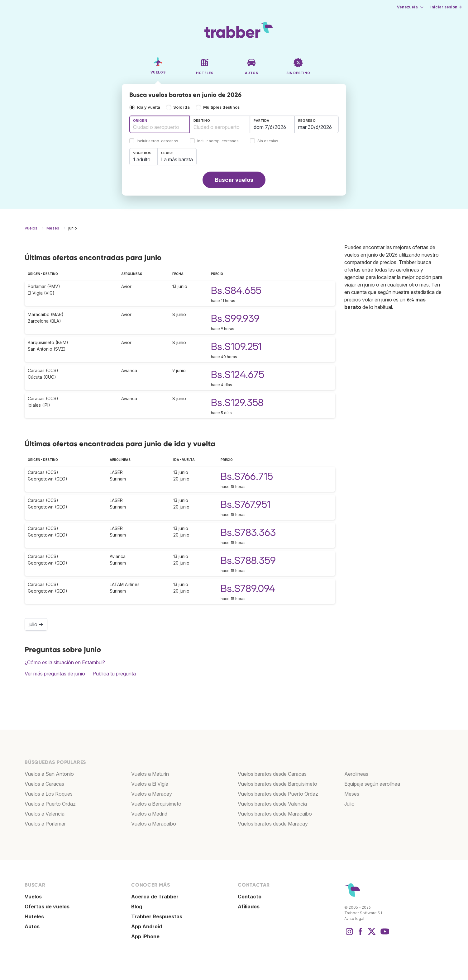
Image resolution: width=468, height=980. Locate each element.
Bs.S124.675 (238, 374)
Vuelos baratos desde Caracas (272, 774)
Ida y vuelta (148, 107)
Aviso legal (354, 918)
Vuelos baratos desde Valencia (272, 804)
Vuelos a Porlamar (45, 824)
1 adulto (142, 159)
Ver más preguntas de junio (55, 674)
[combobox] (160, 124)
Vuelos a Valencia (45, 814)
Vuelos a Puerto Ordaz (50, 804)
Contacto (250, 897)
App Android (147, 926)
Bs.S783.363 (248, 532)
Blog (137, 907)
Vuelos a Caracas (44, 784)
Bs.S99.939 (235, 318)
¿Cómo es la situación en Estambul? (65, 662)
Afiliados (249, 907)
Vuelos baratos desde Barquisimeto (277, 784)
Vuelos (33, 897)
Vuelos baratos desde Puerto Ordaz (278, 794)
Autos (32, 926)
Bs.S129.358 (237, 402)
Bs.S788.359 (248, 560)
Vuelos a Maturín (150, 774)
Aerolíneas (356, 774)
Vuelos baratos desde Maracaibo (275, 814)
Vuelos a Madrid (149, 814)
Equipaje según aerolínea (372, 784)
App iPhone (145, 936)
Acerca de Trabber (155, 897)
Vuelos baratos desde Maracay (273, 824)
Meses (352, 794)
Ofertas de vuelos (47, 907)
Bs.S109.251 (236, 346)
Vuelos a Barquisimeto (156, 804)
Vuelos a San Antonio (49, 774)
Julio (349, 804)
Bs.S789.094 (248, 588)
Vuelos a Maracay (152, 794)
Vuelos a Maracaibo (154, 824)
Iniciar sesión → (446, 7)
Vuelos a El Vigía (150, 784)
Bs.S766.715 (247, 476)
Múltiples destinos (221, 107)
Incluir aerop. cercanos (158, 141)
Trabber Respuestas (157, 916)
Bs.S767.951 (246, 504)
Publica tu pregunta (114, 674)
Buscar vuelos (234, 180)
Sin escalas (268, 141)
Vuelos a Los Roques (49, 794)
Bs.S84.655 (236, 290)
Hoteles (34, 916)
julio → (36, 624)
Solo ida (181, 107)
